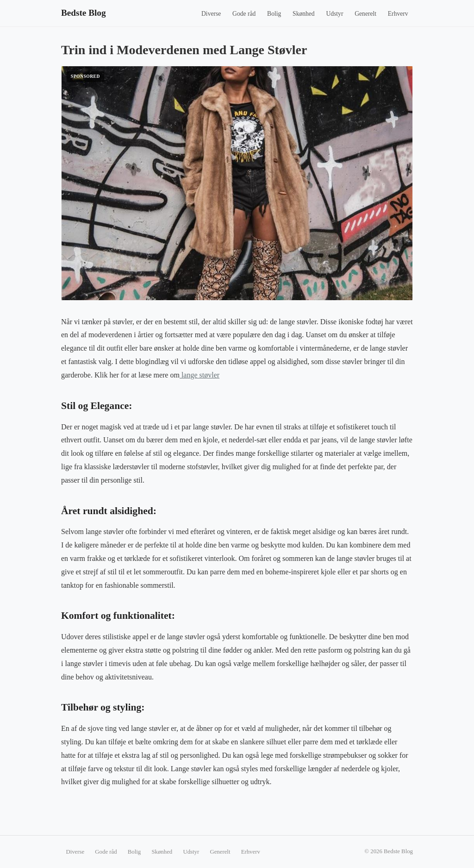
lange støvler (200, 375)
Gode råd (244, 14)
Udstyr (334, 14)
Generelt (365, 14)
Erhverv (398, 14)
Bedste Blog (83, 13)
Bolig (274, 14)
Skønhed (304, 14)
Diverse (211, 14)
